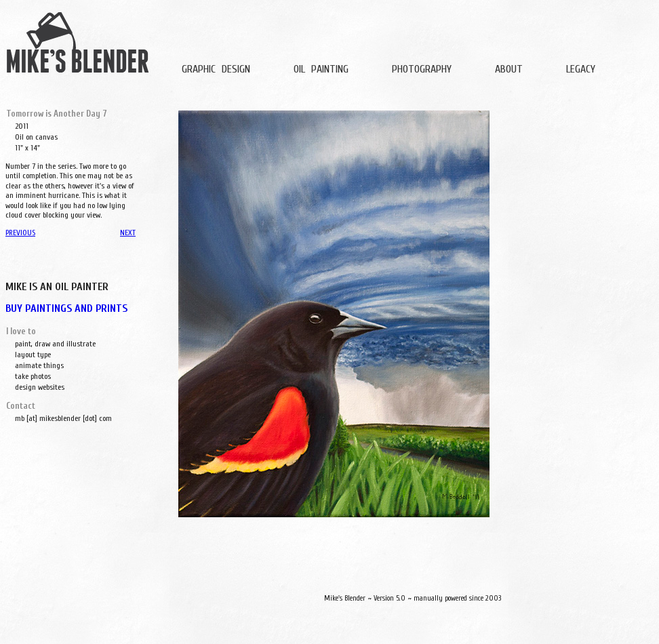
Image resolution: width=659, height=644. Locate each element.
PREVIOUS (20, 233)
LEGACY (581, 69)
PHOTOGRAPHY (422, 69)
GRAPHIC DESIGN (216, 69)
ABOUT (509, 69)
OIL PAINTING (321, 69)
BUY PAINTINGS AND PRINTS (66, 308)
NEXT (128, 233)
